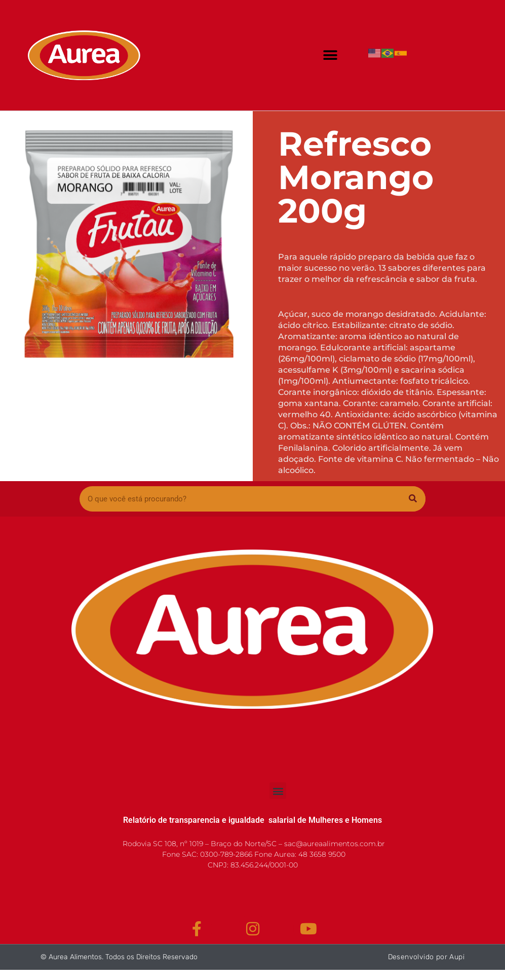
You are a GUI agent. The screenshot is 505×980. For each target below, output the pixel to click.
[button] (331, 55)
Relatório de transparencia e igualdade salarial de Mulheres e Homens (252, 820)
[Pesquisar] (413, 499)
